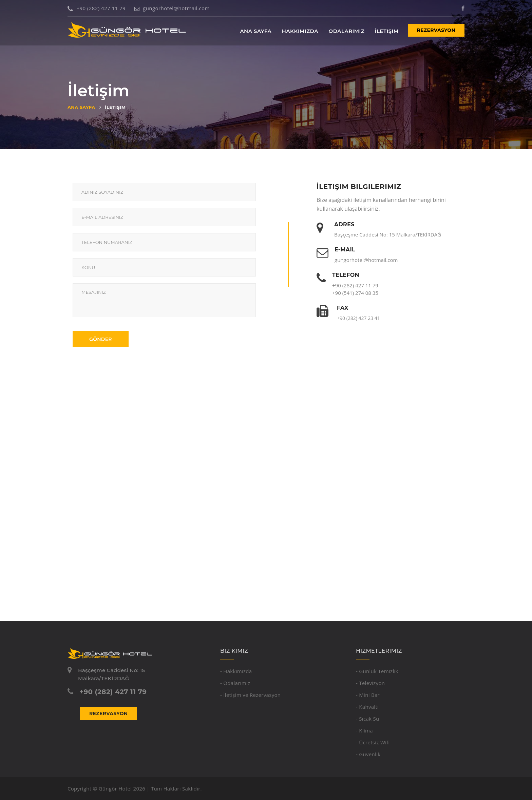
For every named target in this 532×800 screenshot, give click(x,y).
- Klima (364, 730)
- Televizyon (370, 683)
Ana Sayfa (256, 31)
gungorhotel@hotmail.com (172, 8)
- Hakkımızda (236, 671)
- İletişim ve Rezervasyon (250, 695)
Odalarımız (347, 31)
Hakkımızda (300, 31)
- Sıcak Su (367, 719)
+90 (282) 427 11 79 (97, 8)
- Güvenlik (368, 754)
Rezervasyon (436, 30)
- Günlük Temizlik (377, 671)
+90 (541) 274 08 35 (355, 293)
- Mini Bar (368, 695)
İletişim (387, 31)
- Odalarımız (235, 683)
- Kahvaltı (367, 707)
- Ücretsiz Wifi (373, 742)
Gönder (101, 339)
